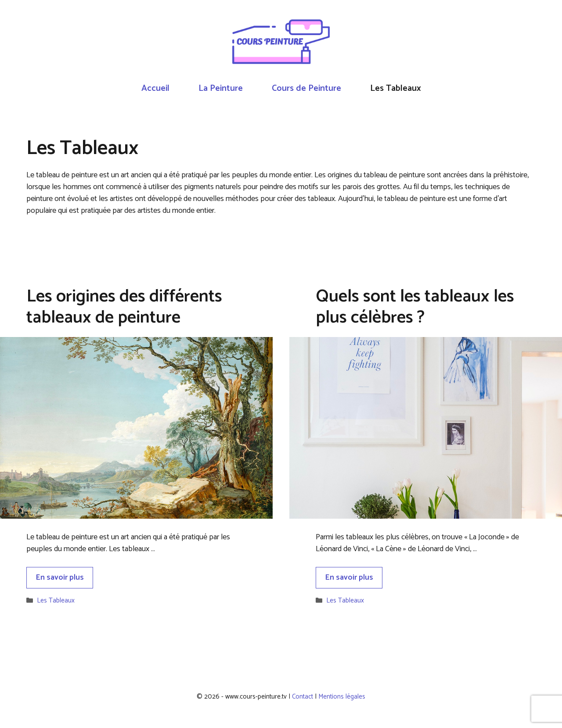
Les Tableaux (396, 88)
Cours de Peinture (306, 88)
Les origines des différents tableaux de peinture (124, 307)
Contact (303, 697)
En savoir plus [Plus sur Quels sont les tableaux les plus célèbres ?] (349, 577)
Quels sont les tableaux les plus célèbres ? (415, 307)
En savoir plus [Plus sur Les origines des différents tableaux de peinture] (60, 577)
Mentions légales (342, 697)
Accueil (155, 88)
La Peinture (221, 88)
